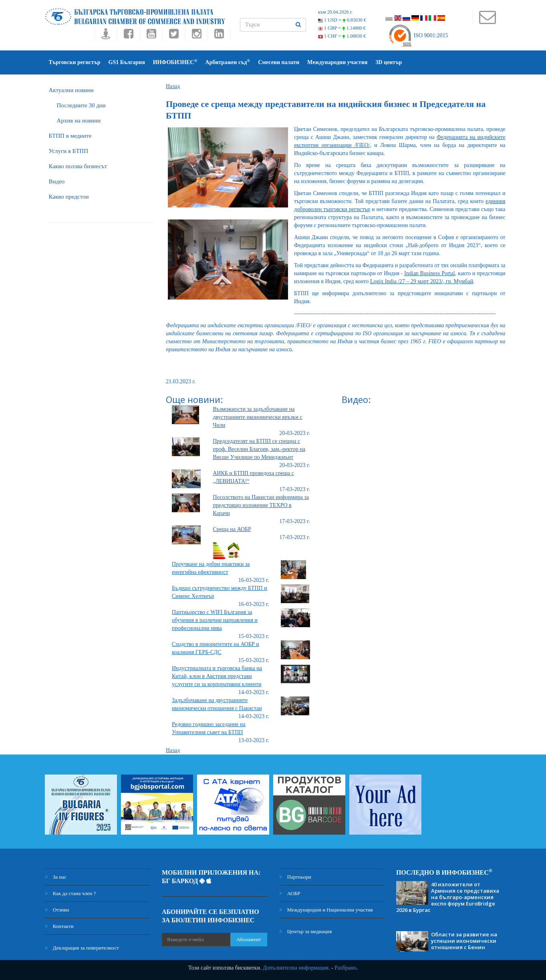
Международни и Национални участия (326, 910)
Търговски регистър (75, 62)
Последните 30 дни (81, 105)
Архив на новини (79, 121)
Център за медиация (306, 931)
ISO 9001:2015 (418, 35)
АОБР (290, 893)
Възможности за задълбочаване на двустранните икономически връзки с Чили (257, 417)
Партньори (295, 877)
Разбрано (345, 968)
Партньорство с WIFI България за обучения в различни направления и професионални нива (215, 620)
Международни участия (337, 62)
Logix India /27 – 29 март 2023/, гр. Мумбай (422, 281)
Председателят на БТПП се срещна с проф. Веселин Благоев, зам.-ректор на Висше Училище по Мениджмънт (259, 449)
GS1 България (127, 62)
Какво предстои (69, 197)
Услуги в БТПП (69, 151)
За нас (56, 877)
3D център (389, 62)
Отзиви (57, 910)
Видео (57, 181)
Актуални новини (71, 90)
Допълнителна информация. (296, 968)
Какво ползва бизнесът (78, 166)
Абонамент (249, 939)
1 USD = (342, 20)
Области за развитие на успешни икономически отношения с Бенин (464, 941)
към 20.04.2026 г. (335, 12)
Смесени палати (279, 62)
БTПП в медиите (70, 136)
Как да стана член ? (71, 893)
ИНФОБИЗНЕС (175, 62)
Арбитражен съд (228, 62)
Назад (173, 86)
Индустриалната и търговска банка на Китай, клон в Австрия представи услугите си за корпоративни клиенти (217, 676)
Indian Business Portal (430, 273)
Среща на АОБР (232, 529)
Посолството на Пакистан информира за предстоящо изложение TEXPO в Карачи (261, 505)
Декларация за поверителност (82, 948)
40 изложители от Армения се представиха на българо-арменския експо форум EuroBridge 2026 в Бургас (448, 897)
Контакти (59, 926)
